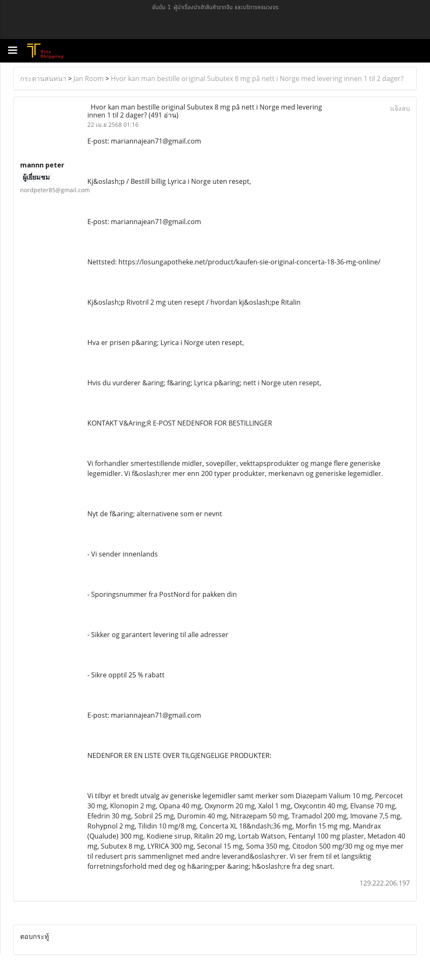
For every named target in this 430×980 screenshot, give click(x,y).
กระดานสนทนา (43, 78)
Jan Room (89, 78)
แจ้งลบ (400, 108)
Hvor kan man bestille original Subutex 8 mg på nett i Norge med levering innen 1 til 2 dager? (257, 78)
